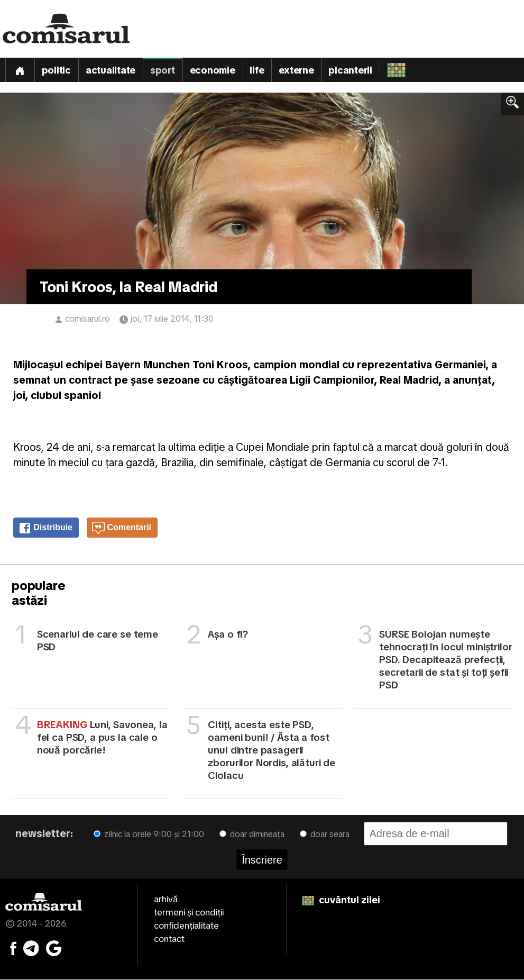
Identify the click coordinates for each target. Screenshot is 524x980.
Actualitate (111, 71)
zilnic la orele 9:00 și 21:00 (149, 835)
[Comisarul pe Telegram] (31, 948)
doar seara (325, 835)
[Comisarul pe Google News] (54, 948)
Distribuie (45, 529)
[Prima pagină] (20, 70)
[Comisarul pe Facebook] (13, 948)
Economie (213, 71)
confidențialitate (186, 926)
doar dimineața (252, 835)
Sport (163, 71)
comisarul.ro (88, 319)
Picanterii (351, 71)
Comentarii (122, 529)
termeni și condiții (189, 913)
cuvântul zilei (341, 900)
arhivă (166, 900)
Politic (56, 71)
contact (169, 939)
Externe (297, 71)
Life (258, 71)
